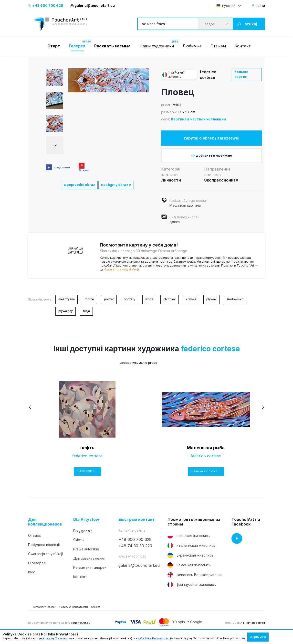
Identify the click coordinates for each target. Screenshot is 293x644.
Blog (32, 576)
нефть (87, 452)
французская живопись (192, 589)
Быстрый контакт (137, 523)
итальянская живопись (191, 549)
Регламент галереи (90, 571)
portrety (130, 303)
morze (89, 303)
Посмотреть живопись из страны (194, 526)
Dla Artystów (86, 523)
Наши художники (157, 46)
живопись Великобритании (195, 579)
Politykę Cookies (55, 638)
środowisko (235, 303)
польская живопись (189, 540)
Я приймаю (258, 637)
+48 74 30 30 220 (135, 550)
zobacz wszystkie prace (135, 366)
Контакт (243, 46)
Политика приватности (74, 611)
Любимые (192, 46)
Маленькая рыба (206, 452)
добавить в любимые (211, 158)
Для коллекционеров (45, 526)
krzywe (191, 303)
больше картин (241, 74)
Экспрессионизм (221, 184)
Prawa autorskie (86, 553)
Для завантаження (89, 562)
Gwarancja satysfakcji (122, 273)
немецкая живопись (189, 569)
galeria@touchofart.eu (93, 5)
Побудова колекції (44, 549)
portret (109, 303)
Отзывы (218, 46)
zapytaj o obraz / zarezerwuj (211, 139)
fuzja (86, 315)
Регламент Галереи (45, 611)
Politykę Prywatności (155, 638)
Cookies (96, 611)
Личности (171, 184)
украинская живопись (190, 559)
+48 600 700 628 (46, 5)
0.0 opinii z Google (187, 626)
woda (149, 303)
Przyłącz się (83, 535)
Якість (78, 544)
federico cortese (210, 353)
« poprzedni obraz (79, 185)
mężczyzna (67, 303)
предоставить (58, 167)
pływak (211, 303)
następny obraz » (116, 185)
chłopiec (170, 303)
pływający (66, 315)
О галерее (37, 567)
